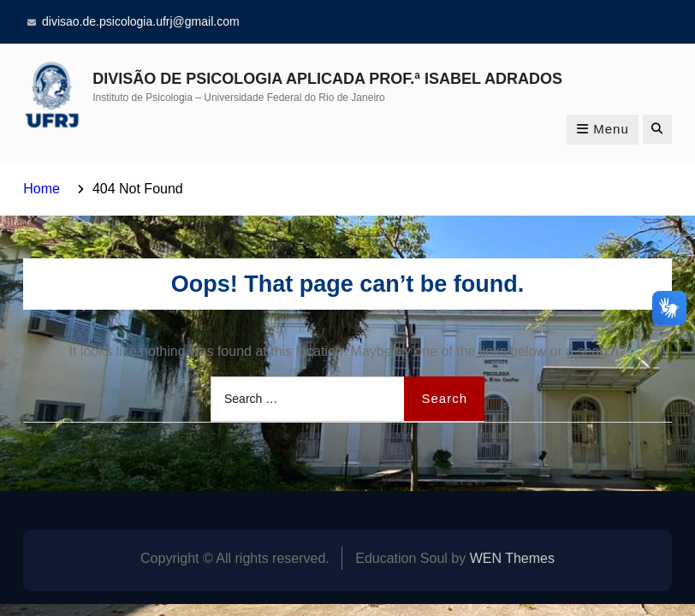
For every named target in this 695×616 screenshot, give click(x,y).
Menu (603, 129)
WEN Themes (512, 558)
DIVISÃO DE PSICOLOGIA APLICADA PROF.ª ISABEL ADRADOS (327, 79)
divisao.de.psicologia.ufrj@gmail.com (141, 21)
